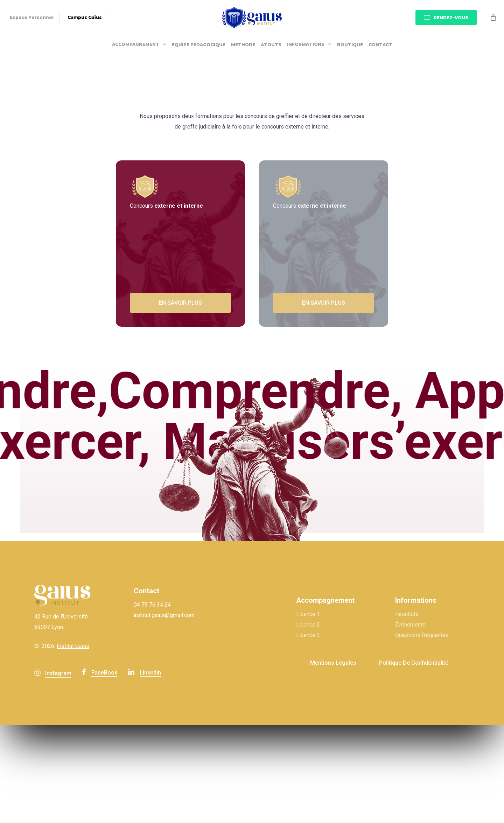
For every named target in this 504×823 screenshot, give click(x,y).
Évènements (410, 625)
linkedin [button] (150, 673)
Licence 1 (308, 614)
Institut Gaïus (73, 646)
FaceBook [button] (104, 673)
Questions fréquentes (422, 635)
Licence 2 (308, 625)
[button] (180, 303)
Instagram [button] (58, 673)
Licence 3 (308, 635)
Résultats (407, 614)
